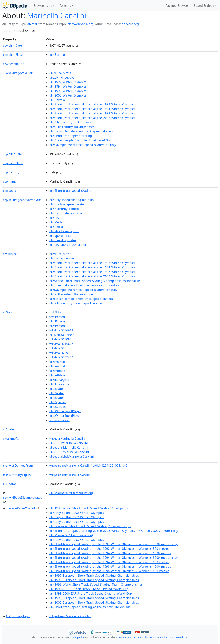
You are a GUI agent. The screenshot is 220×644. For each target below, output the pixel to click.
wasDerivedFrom (18, 466)
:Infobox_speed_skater (67, 204)
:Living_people (62, 77)
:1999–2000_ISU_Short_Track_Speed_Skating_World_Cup (91, 593)
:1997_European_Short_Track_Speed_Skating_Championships (94, 576)
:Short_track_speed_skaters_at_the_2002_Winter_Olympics (92, 118)
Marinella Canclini (57, 16)
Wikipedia (78, 637)
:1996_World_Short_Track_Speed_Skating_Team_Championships (96, 585)
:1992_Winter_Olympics (68, 82)
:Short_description (64, 231)
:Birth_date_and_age (66, 213)
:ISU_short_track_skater (68, 245)
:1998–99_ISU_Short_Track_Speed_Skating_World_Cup (89, 589)
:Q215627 (61, 344)
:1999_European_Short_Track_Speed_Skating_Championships (94, 598)
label (9, 429)
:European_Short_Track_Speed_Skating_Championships (90, 526)
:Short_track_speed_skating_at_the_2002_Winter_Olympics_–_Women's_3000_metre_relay (114, 531)
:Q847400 (61, 357)
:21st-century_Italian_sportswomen (76, 303)
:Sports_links (60, 236)
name (10, 181)
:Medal (56, 222)
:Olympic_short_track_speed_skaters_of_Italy (83, 145)
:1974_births (60, 73)
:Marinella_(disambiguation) (71, 493)
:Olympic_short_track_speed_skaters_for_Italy (83, 290)
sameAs (11, 438)
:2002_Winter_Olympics (68, 95)
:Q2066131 (62, 330)
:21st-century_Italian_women (72, 122)
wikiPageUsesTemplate (22, 200)
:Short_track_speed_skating (71, 136)
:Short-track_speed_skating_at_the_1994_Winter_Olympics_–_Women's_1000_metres (110, 553)
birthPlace (13, 55)
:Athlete (57, 371)
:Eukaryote (59, 380)
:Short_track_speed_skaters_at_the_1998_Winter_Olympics (92, 113)
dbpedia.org (130, 24)
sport (9, 191)
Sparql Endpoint (204, 6)
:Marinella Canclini (68, 438)
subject (10, 254)
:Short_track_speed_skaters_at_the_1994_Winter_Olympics (92, 109)
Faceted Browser (176, 6)
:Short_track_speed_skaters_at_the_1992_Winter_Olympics (92, 104)
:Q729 (59, 353)
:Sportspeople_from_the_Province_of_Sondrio (83, 140)
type (8, 312)
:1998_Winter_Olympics (68, 91)
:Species (58, 402)
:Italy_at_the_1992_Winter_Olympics (77, 513)
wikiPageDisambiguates (23, 498)
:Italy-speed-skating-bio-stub (72, 200)
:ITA (54, 218)
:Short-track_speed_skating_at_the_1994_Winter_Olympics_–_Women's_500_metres (109, 562)
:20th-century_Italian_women (72, 127)
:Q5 (57, 348)
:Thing (56, 312)
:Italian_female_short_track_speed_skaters (81, 131)
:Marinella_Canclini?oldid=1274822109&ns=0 (88, 466)
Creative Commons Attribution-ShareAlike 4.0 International (152, 637)
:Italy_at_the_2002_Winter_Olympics (77, 517)
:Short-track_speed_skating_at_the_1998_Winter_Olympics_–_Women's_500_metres (109, 571)
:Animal (57, 362)
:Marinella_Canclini (70, 475)
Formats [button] (64, 6)
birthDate (12, 45)
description (14, 64)
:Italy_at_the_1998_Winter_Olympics (77, 540)
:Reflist (56, 227)
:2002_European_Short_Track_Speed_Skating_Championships (94, 602)
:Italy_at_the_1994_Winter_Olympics (77, 522)
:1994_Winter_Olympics (68, 86)
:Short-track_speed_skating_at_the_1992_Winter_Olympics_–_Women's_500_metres (109, 549)
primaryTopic (18, 616)
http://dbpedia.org (80, 24)
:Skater (57, 389)
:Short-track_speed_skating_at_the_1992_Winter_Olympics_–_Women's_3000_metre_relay (114, 544)
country (11, 172)
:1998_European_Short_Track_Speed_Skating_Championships (94, 580)
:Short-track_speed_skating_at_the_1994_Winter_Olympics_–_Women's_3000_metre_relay (114, 558)
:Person (57, 317)
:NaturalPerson (62, 335)
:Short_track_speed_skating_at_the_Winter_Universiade (90, 607)
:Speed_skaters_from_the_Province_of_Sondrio (84, 285)
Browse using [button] (42, 6)
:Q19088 (61, 339)
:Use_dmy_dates (63, 240)
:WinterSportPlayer (65, 411)
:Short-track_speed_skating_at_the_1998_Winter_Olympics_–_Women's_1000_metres (110, 567)
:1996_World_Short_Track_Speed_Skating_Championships (92, 508)
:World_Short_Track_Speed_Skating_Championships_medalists (95, 281)
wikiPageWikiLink (18, 73)
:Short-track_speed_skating (71, 191)
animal (32, 24)
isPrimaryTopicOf (18, 475)
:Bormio (57, 55)
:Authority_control (64, 209)
